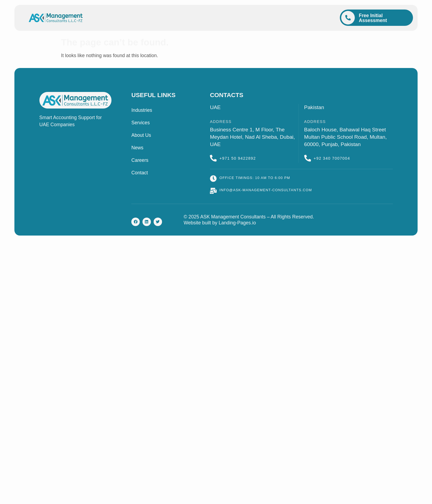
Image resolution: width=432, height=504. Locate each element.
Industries (142, 110)
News (137, 148)
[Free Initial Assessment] (348, 18)
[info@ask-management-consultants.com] (213, 191)
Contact (140, 173)
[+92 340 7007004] (308, 158)
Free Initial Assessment (373, 18)
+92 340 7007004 (332, 158)
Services (140, 123)
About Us (141, 135)
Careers (140, 160)
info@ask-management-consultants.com (266, 190)
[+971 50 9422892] (213, 158)
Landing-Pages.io (237, 223)
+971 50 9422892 (238, 158)
